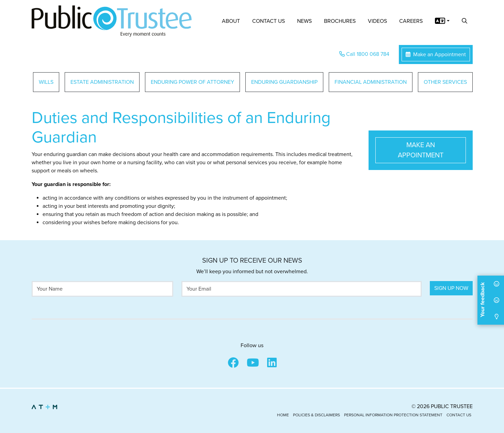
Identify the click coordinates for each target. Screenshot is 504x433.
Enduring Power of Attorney (192, 82)
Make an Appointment (436, 55)
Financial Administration (371, 82)
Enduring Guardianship (284, 82)
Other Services (445, 82)
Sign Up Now (451, 288)
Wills (46, 82)
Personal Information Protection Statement (393, 415)
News (304, 21)
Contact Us (269, 21)
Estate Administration (102, 82)
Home (283, 415)
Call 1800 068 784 (364, 54)
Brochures (340, 21)
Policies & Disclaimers (316, 415)
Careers (411, 21)
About (231, 21)
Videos (377, 21)
